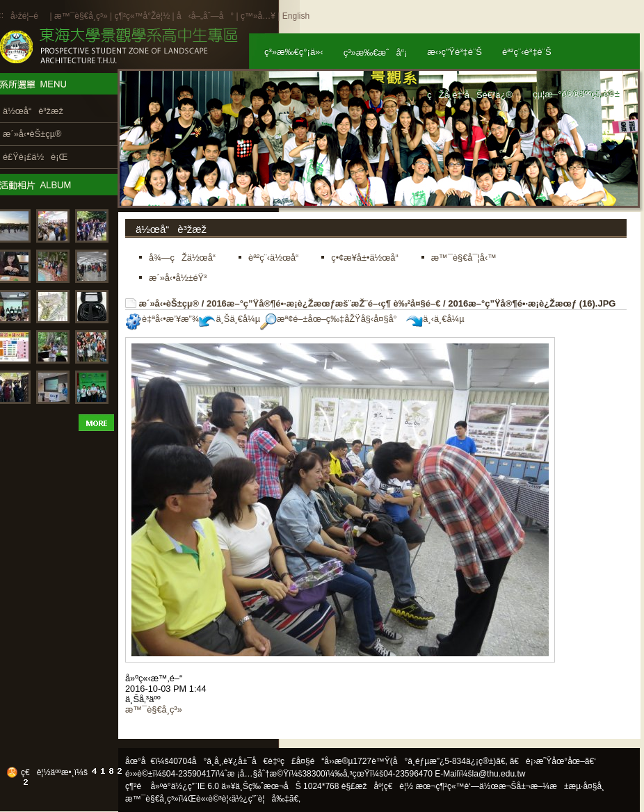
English (296, 16)
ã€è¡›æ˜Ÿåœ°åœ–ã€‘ (553, 761)
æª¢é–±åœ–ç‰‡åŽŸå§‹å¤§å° (332, 319)
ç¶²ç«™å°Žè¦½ (142, 16)
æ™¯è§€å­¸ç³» (82, 16)
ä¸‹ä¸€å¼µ (435, 319)
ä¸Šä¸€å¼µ (230, 319)
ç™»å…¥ (258, 16)
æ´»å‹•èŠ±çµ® (169, 303)
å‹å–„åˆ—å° (205, 16)
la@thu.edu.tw (499, 774)
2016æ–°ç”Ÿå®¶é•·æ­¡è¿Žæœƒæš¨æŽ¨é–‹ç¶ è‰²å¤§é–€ (324, 303)
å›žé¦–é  (29, 16)
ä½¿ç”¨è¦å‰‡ (260, 799)
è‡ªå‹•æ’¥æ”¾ (162, 319)
